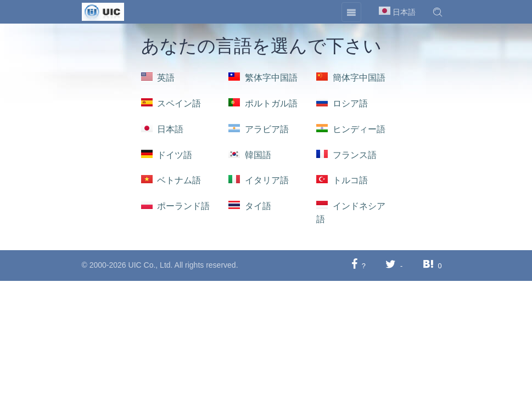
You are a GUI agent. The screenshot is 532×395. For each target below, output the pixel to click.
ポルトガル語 (263, 103)
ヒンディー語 (351, 129)
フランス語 (346, 155)
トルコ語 (342, 180)
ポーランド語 (176, 206)
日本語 (163, 129)
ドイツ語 (167, 155)
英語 (158, 78)
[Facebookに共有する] (354, 265)
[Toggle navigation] (351, 12)
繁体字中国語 (263, 78)
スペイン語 (171, 103)
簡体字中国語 (351, 78)
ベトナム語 (171, 180)
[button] (438, 12)
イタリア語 (259, 180)
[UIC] (103, 11)
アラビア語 (259, 129)
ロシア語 (342, 103)
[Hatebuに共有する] (428, 265)
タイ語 (250, 206)
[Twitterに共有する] (391, 265)
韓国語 (250, 155)
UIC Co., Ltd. (151, 265)
